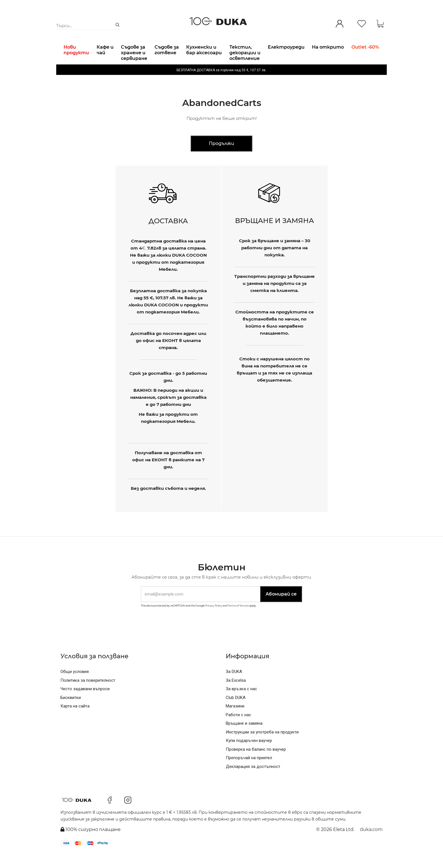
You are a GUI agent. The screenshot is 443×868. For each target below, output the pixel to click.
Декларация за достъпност (253, 781)
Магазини (235, 720)
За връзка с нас (241, 703)
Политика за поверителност (88, 695)
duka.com (371, 844)
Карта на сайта (75, 720)
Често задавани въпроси (85, 703)
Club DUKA (236, 712)
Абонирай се (281, 608)
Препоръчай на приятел (249, 772)
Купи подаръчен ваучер (249, 755)
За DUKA (234, 686)
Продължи (221, 158)
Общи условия (75, 686)
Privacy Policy (214, 620)
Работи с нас (238, 729)
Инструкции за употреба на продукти (262, 746)
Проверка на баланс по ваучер (256, 764)
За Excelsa (236, 695)
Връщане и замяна (244, 738)
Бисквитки (71, 712)
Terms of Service (238, 620)
